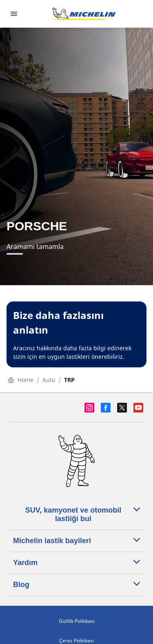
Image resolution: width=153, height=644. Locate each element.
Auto (49, 380)
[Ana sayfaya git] (84, 14)
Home (21, 380)
